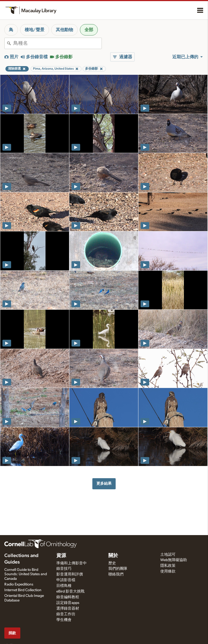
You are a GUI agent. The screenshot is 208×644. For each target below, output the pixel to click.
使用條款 (168, 571)
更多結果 (104, 483)
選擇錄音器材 (68, 609)
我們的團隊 (118, 569)
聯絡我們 (116, 574)
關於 (113, 556)
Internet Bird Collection (23, 590)
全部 (89, 30)
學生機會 (64, 620)
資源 (61, 556)
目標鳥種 (64, 586)
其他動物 (64, 30)
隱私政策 (168, 566)
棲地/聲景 (35, 30)
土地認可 (168, 555)
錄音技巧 (64, 569)
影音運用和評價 (70, 574)
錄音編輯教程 (68, 597)
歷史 (112, 563)
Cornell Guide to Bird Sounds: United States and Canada (26, 574)
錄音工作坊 (66, 614)
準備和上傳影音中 (71, 563)
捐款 (12, 633)
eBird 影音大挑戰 (70, 591)
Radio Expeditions (19, 584)
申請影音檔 (66, 580)
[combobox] (57, 43)
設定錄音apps (68, 603)
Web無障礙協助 (174, 560)
